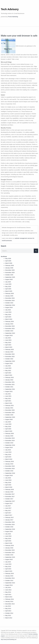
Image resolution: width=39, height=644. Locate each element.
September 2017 (10, 501)
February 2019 (10, 461)
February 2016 (10, 545)
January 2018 (9, 492)
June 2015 (8, 564)
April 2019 (8, 457)
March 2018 (9, 487)
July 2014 (8, 587)
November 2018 (10, 468)
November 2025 (10, 272)
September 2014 (10, 583)
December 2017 (10, 494)
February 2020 (10, 433)
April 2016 (8, 541)
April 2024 (8, 317)
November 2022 (10, 356)
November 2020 (10, 412)
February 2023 (10, 349)
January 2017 (9, 520)
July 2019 (8, 450)
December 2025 (10, 270)
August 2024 (9, 307)
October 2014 (9, 580)
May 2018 (8, 482)
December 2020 (10, 410)
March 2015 (9, 571)
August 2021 (9, 391)
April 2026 (8, 261)
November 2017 (10, 496)
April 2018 (8, 485)
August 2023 (9, 335)
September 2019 (10, 445)
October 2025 (9, 275)
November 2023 (10, 328)
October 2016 (9, 527)
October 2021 (9, 387)
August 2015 (9, 559)
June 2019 (8, 452)
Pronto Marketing (13, 17)
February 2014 (10, 599)
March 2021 (9, 403)
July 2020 (8, 422)
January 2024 (9, 324)
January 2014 (9, 601)
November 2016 (10, 524)
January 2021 (9, 408)
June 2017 (8, 508)
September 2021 (10, 389)
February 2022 (10, 377)
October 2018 (9, 471)
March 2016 (9, 543)
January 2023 (9, 352)
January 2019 (9, 464)
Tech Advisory (10, 9)
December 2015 (10, 550)
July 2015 (8, 562)
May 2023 (8, 342)
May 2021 (8, 398)
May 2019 (8, 454)
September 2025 (10, 277)
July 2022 (8, 366)
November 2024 (10, 300)
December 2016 (10, 522)
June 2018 (8, 480)
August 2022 (9, 363)
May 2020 (8, 426)
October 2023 (9, 331)
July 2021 (8, 394)
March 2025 (9, 291)
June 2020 (8, 424)
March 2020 (9, 431)
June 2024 (8, 312)
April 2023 (8, 345)
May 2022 (8, 370)
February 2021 (10, 405)
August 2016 (9, 531)
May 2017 (8, 510)
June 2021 (8, 396)
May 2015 (8, 566)
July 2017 (8, 506)
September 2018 (10, 473)
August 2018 (9, 475)
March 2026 (9, 263)
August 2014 (9, 585)
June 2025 (8, 284)
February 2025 (10, 293)
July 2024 (8, 310)
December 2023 (10, 326)
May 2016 (8, 538)
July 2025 (8, 282)
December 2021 (10, 382)
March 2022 (9, 375)
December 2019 (10, 438)
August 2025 (9, 279)
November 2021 (10, 384)
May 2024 (8, 314)
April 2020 (8, 429)
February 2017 (10, 517)
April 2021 (8, 401)
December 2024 (10, 298)
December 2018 (10, 466)
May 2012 (8, 615)
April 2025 (8, 289)
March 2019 (9, 459)
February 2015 (10, 573)
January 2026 (9, 268)
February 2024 (10, 321)
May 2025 (8, 286)
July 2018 (8, 478)
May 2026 (8, 258)
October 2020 (9, 415)
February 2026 (10, 265)
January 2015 (9, 576)
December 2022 (10, 354)
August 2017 (9, 503)
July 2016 (8, 534)
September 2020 (10, 417)
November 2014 (10, 578)
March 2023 (9, 347)
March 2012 (9, 618)
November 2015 (10, 552)
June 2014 (8, 590)
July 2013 (8, 606)
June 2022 (8, 368)
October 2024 (9, 303)
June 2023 (8, 340)
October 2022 (9, 359)
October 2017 (9, 499)
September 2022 (10, 361)
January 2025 (9, 296)
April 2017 (8, 513)
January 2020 (9, 436)
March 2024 (9, 319)
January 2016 (9, 548)
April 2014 (8, 594)
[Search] (36, 251)
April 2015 (8, 569)
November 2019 (10, 440)
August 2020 (9, 419)
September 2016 (10, 529)
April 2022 (8, 373)
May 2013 (8, 608)
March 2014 (9, 597)
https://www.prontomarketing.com (9, 640)
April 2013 (8, 611)
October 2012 (9, 613)
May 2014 (8, 592)
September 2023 (10, 333)
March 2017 (9, 515)
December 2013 (10, 604)
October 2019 (9, 443)
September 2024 (10, 305)
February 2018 (10, 489)
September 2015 (10, 557)
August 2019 (9, 447)
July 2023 (8, 338)
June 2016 (8, 536)
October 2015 (9, 555)
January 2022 (9, 380)
